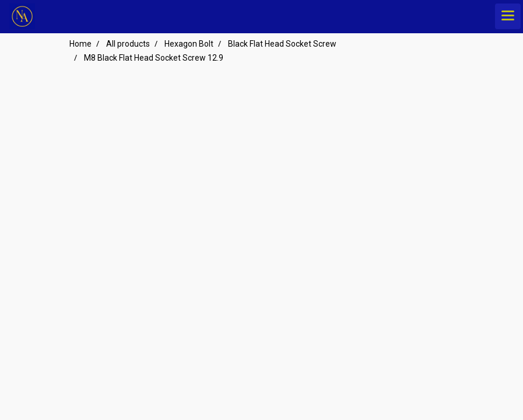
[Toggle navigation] (508, 16)
